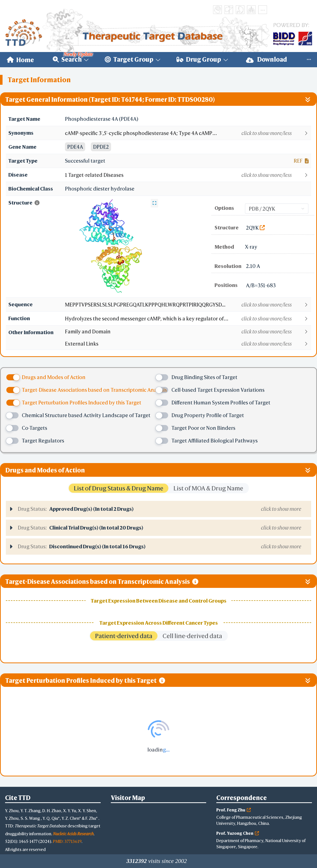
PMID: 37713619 (67, 841)
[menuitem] (20, 60)
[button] (188, 133)
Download (267, 59)
